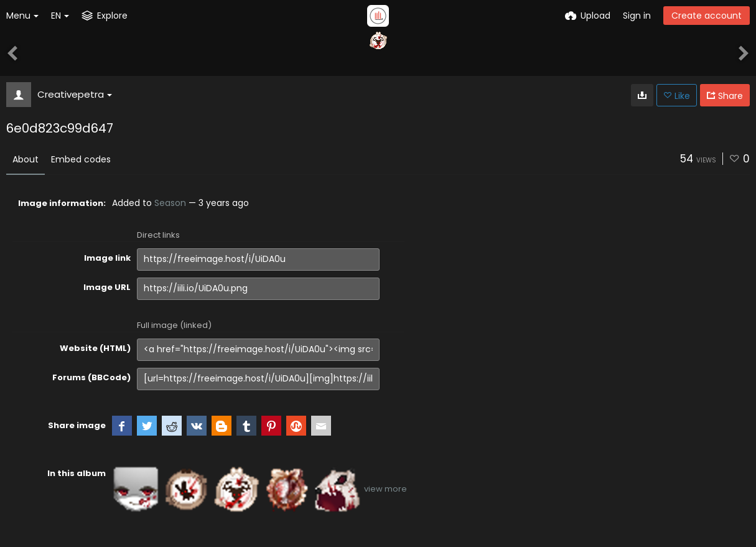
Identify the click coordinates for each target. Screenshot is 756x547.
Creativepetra (75, 94)
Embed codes (81, 159)
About (26, 159)
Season (170, 203)
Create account (707, 16)
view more (385, 489)
